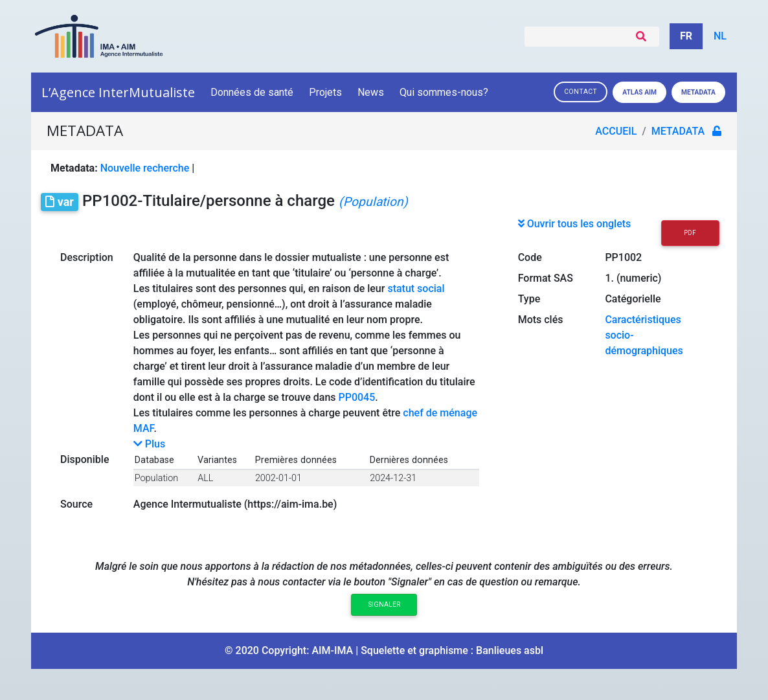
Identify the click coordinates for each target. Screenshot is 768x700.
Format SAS (546, 278)
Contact (581, 92)
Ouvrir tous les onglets (575, 224)
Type (529, 299)
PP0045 (357, 397)
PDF (690, 233)
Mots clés (541, 320)
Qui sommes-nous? (445, 92)
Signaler (384, 604)
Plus (149, 444)
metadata (678, 131)
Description (87, 257)
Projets (325, 92)
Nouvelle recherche (145, 168)
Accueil (616, 131)
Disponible (85, 459)
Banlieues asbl (510, 650)
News (371, 92)
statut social (416, 288)
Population (156, 478)
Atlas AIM (639, 92)
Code (530, 257)
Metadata (698, 92)
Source (76, 504)
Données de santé (252, 92)
